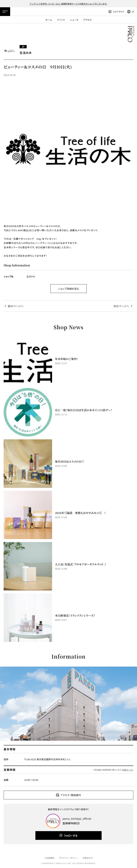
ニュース (74, 20)
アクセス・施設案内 (71, 795)
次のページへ (121, 306)
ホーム (49, 20)
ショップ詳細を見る (68, 289)
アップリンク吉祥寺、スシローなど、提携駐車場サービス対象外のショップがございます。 (68, 4)
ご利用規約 (49, 858)
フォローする (70, 835)
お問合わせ (88, 858)
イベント (61, 20)
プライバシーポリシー (68, 858)
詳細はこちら (128, 770)
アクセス (87, 20)
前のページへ (16, 306)
